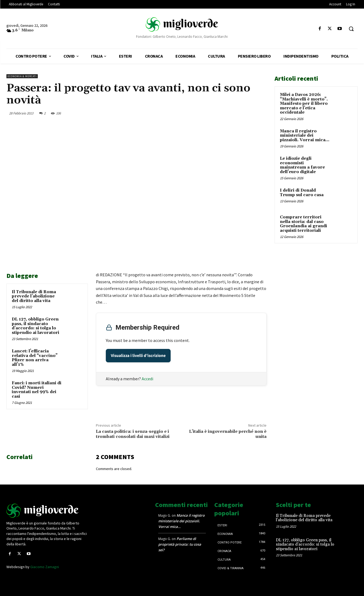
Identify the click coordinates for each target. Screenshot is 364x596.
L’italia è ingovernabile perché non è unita (228, 434)
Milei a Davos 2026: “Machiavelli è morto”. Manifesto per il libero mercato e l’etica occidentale (304, 104)
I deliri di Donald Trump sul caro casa (302, 193)
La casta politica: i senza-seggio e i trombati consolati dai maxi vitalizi (133, 434)
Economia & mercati (22, 76)
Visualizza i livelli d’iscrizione (138, 356)
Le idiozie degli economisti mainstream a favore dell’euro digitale (302, 165)
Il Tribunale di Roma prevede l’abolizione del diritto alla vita (34, 296)
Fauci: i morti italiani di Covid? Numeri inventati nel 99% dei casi (37, 390)
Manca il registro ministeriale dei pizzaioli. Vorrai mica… (305, 136)
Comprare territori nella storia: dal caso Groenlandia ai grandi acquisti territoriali (303, 224)
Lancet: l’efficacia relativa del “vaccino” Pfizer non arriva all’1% (35, 358)
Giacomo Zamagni (45, 567)
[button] (351, 29)
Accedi (147, 379)
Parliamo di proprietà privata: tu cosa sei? (180, 544)
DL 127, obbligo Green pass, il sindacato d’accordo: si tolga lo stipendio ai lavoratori (35, 326)
